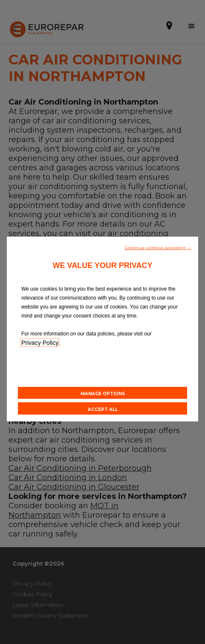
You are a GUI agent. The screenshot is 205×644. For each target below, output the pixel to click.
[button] (158, 247)
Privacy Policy (40, 342)
